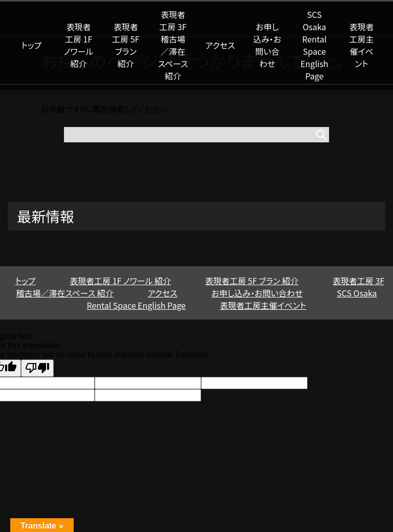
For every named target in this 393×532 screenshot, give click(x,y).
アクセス (220, 45)
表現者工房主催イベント (362, 45)
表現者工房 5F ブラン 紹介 (126, 45)
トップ (32, 45)
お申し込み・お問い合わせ (267, 45)
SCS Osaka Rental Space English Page (314, 45)
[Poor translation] (37, 368)
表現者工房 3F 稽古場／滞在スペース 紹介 (173, 45)
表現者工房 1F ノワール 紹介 (79, 45)
